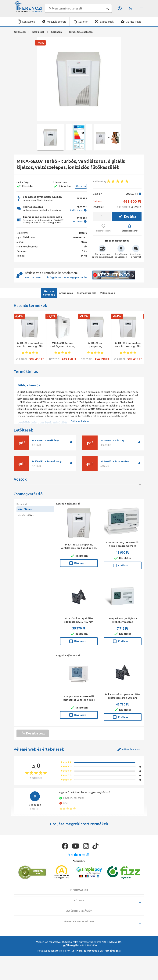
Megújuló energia (57, 22)
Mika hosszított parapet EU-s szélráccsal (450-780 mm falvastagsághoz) (123, 721)
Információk (79, 923)
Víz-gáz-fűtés (133, 22)
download (71, 443)
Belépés (120, 8)
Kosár (131, 8)
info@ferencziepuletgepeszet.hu (67, 277)
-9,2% (51, 316)
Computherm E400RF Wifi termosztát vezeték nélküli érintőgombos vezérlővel (79, 723)
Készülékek (29, 22)
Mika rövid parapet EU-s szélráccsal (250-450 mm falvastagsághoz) (79, 645)
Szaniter (83, 22)
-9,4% (19, 316)
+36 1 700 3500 (33, 277)
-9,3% (84, 316)
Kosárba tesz (33, 757)
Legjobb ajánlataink (68, 527)
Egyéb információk (79, 944)
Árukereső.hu (79, 894)
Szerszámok (107, 22)
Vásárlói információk (79, 955)
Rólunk (79, 934)
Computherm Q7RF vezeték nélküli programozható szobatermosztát (122, 570)
